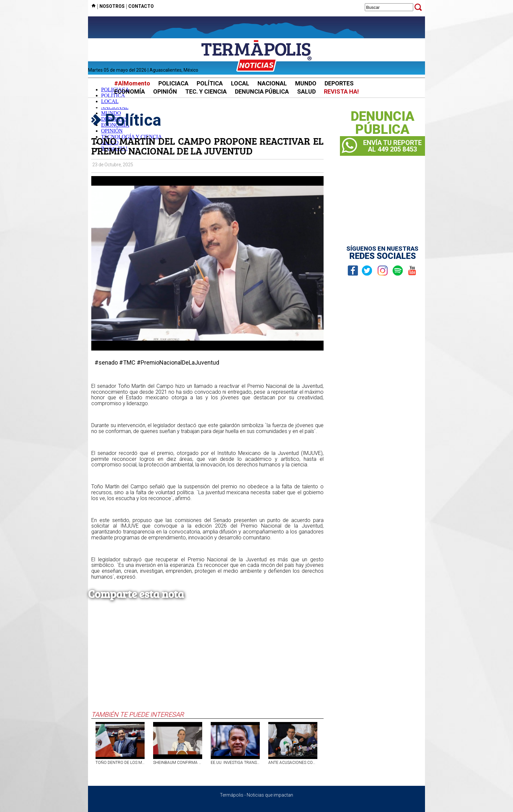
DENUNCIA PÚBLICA (262, 91)
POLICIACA (173, 83)
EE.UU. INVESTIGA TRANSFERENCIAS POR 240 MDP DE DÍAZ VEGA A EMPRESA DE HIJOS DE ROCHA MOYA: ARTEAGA (235, 763)
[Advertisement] (207, 661)
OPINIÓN (165, 91)
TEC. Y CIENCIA (206, 91)
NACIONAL (272, 83)
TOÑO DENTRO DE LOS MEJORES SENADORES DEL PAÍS (120, 763)
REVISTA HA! (341, 91)
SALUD (306, 91)
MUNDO (306, 83)
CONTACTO (141, 6)
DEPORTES (339, 83)
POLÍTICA (210, 83)
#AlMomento (132, 83)
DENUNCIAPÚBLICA (383, 123)
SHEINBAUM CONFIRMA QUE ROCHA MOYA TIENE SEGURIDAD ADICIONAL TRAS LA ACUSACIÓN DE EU (178, 763)
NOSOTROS (112, 6)
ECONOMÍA (130, 91)
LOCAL (240, 83)
